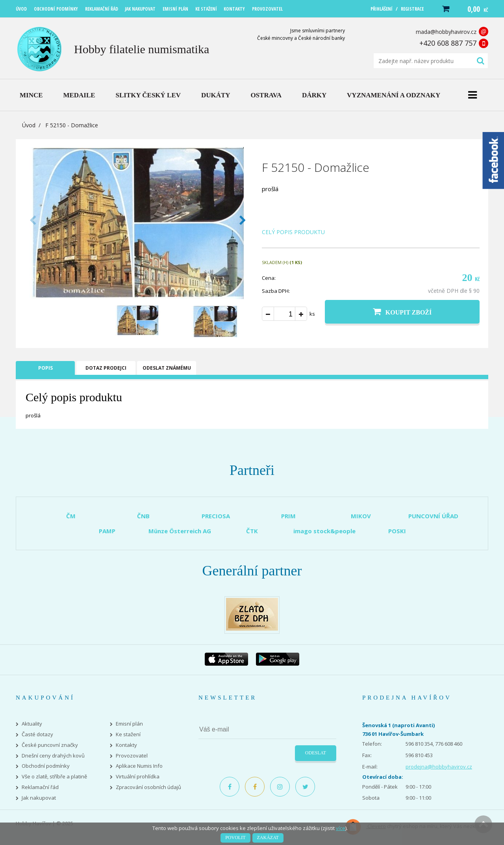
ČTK (252, 531)
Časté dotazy (37, 734)
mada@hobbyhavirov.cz (446, 32)
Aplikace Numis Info (139, 766)
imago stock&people (324, 531)
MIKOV (361, 516)
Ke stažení (128, 734)
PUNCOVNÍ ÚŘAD (433, 516)
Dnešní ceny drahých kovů (53, 756)
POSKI (397, 531)
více (341, 828)
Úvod (29, 125)
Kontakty (126, 745)
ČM (71, 516)
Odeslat (316, 753)
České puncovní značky (50, 745)
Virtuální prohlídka (138, 777)
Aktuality (32, 724)
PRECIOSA (216, 516)
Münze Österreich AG (180, 531)
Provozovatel (132, 756)
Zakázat (268, 838)
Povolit (235, 838)
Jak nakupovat (39, 798)
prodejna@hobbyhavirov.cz (439, 767)
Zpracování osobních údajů (148, 787)
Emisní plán (129, 724)
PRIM (288, 516)
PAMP (107, 531)
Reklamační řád (40, 787)
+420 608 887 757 (448, 43)
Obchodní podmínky (46, 766)
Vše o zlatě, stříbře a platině (54, 777)
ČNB (143, 516)
